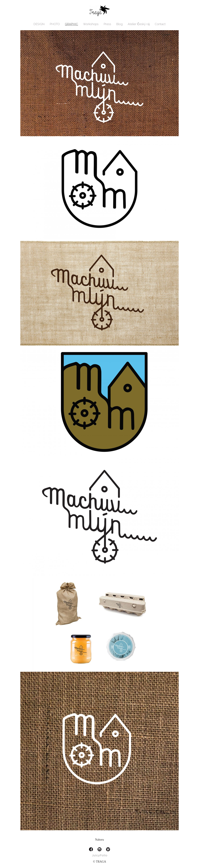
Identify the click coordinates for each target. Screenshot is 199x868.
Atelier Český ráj (139, 24)
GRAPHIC (71, 24)
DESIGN (39, 24)
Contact (160, 24)
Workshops (91, 24)
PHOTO (55, 24)
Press (107, 24)
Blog (119, 24)
